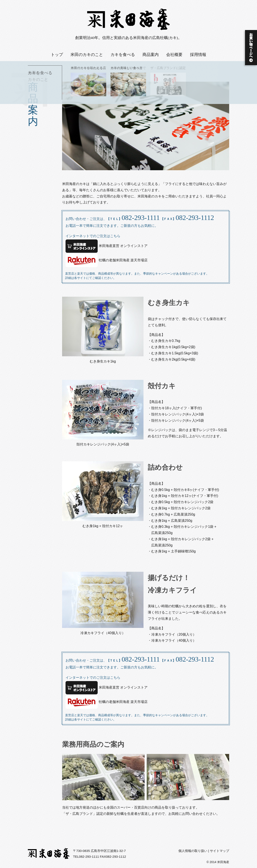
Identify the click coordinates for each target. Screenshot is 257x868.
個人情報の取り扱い (193, 851)
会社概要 (174, 55)
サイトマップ (220, 851)
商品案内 (151, 55)
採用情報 (198, 55)
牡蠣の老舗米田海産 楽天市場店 (107, 260)
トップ (57, 55)
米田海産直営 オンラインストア (107, 246)
